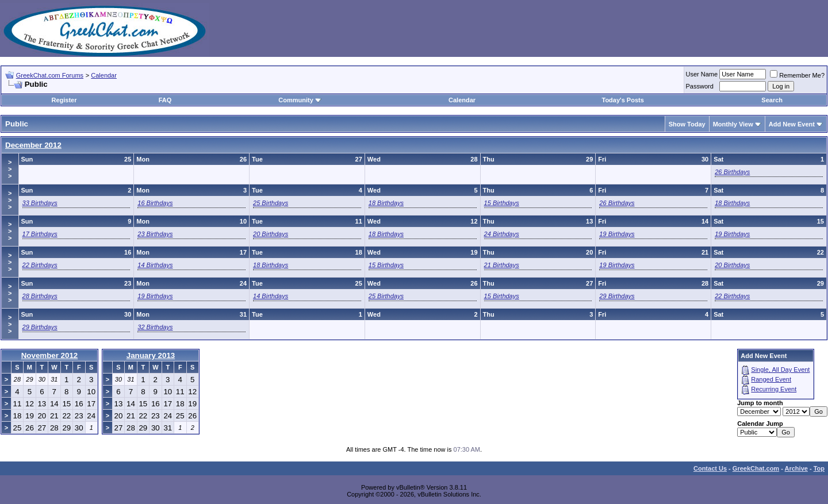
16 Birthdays (155, 203)
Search (772, 100)
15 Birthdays (502, 203)
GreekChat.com (756, 468)
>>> (10, 169)
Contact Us (710, 468)
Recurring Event (774, 389)
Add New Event (792, 124)
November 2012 (50, 355)
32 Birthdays (155, 327)
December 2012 (33, 145)
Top (819, 468)
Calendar (104, 75)
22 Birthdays (40, 265)
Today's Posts (622, 100)
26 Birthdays (732, 172)
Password (700, 86)
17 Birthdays (40, 234)
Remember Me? (797, 75)
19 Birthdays (617, 234)
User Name (702, 74)
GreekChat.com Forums (50, 75)
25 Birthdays (271, 203)
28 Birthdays (40, 296)
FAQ (165, 100)
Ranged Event (771, 379)
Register (64, 100)
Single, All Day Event (780, 370)
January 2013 (151, 355)
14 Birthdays (155, 265)
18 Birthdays (386, 203)
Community (300, 100)
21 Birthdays (502, 265)
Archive (796, 468)
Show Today (687, 124)
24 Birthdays (502, 234)
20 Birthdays (271, 234)
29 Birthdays (617, 296)
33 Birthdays (40, 203)
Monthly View (733, 124)
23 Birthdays (155, 234)
